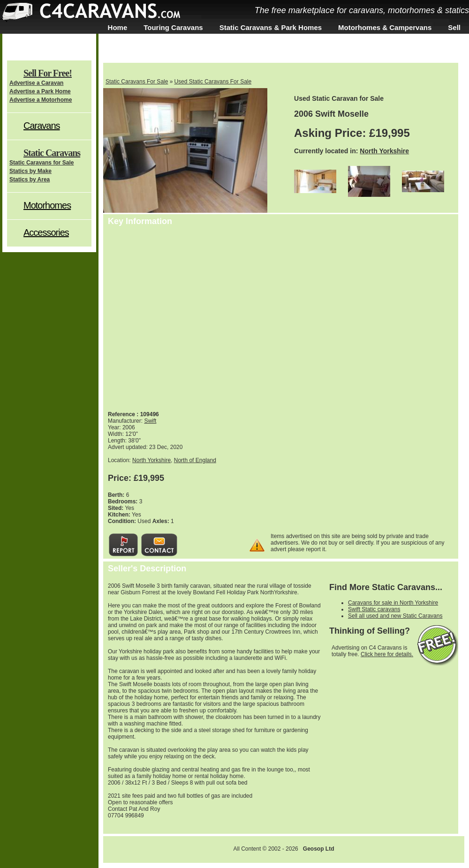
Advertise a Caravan (36, 83)
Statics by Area (30, 180)
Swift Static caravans (374, 609)
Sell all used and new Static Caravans (395, 616)
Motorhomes (47, 205)
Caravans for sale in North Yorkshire (393, 603)
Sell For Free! (48, 73)
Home (118, 27)
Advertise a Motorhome (41, 100)
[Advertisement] (297, 316)
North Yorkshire (384, 151)
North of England (195, 460)
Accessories (46, 232)
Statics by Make (30, 171)
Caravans (42, 126)
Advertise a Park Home (40, 91)
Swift (150, 421)
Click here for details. (387, 654)
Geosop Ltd (319, 849)
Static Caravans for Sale (42, 163)
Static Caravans (52, 153)
